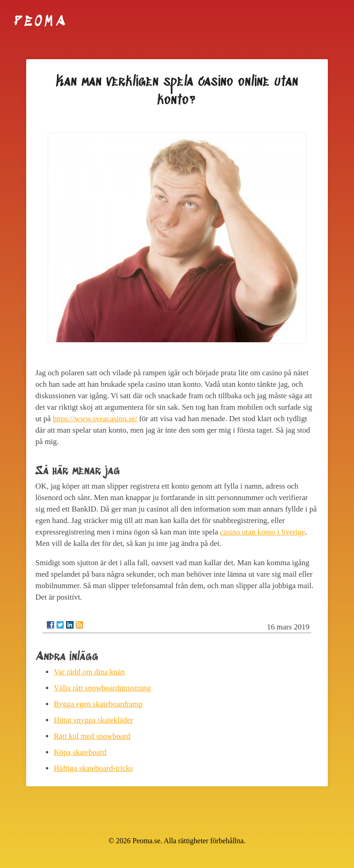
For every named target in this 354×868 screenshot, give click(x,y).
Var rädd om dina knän (89, 672)
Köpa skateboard (80, 752)
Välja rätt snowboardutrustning (102, 688)
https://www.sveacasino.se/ (95, 419)
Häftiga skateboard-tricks (93, 768)
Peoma (41, 22)
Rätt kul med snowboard (92, 736)
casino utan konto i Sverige (262, 532)
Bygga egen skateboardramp (98, 704)
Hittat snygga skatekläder (93, 720)
